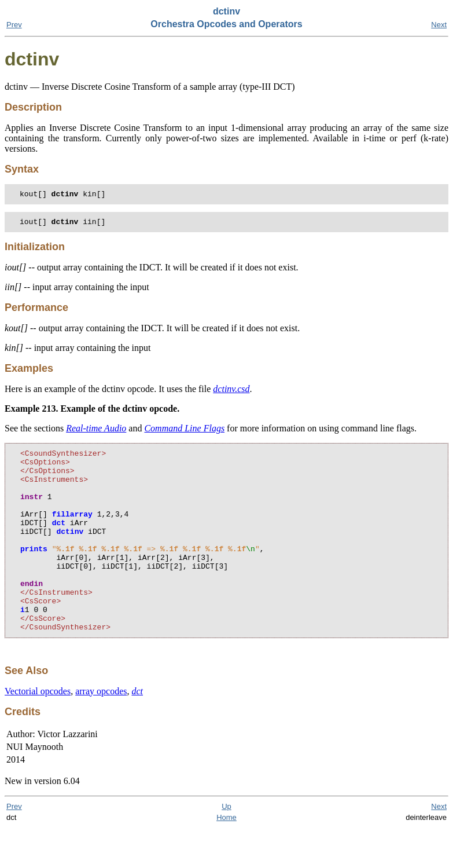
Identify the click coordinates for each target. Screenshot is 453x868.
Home (226, 857)
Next (439, 25)
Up (226, 846)
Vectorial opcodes (38, 731)
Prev (14, 25)
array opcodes (101, 731)
